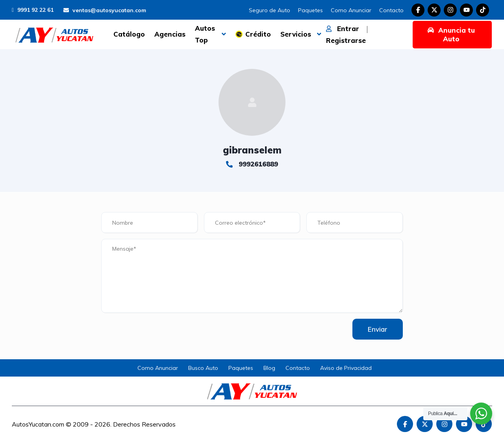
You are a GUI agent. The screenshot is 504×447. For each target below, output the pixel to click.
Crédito (258, 34)
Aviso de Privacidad (346, 368)
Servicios (296, 34)
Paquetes (310, 10)
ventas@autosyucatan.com (105, 10)
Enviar (377, 329)
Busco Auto (203, 368)
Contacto (391, 10)
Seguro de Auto (270, 10)
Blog (269, 368)
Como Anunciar (351, 10)
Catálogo (129, 34)
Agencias (170, 34)
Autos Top (205, 34)
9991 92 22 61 (33, 10)
